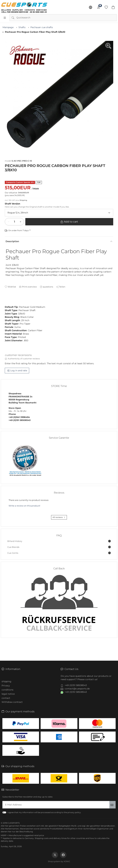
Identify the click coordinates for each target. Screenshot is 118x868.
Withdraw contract (12, 702)
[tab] (6, 300)
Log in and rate (19, 370)
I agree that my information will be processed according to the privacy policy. (44, 812)
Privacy (6, 686)
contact (6, 698)
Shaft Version (13, 204)
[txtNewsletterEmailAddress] (56, 805)
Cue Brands (59, 547)
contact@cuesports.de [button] (77, 689)
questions (48, 287)
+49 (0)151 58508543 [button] (76, 685)
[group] (59, 95)
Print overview (29, 287)
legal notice (8, 694)
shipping (6, 681)
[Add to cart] (14, 222)
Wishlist (12, 287)
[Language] (90, 7)
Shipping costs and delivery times (51, 838)
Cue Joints (59, 553)
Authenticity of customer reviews (24, 359)
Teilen (62, 287)
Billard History (59, 541)
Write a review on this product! (24, 506)
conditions (7, 690)
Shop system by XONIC (59, 861)
